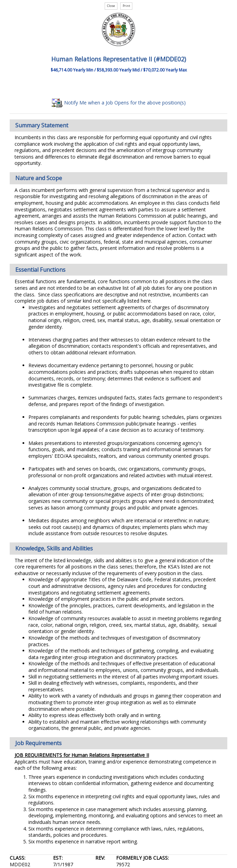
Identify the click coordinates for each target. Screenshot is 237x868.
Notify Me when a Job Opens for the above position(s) (119, 103)
